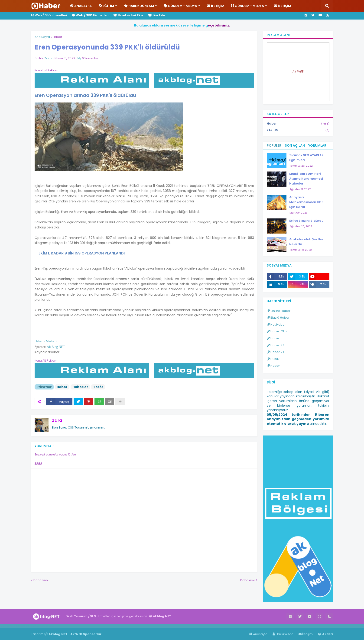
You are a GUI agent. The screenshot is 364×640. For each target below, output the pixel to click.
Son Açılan (295, 145)
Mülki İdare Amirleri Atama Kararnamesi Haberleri (306, 179)
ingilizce (48, 626)
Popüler (274, 145)
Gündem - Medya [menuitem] (180, 6)
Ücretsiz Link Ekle (128, 15)
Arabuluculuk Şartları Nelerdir (307, 242)
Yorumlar (317, 145)
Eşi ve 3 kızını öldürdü (306, 221)
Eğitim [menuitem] (106, 6)
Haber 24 (276, 345)
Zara (57, 420)
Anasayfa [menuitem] (81, 6)
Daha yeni (41, 580)
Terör (98, 387)
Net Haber (276, 325)
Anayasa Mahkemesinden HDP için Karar (306, 202)
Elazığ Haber (278, 318)
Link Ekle (157, 15)
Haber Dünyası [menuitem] (139, 6)
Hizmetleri (90, 15)
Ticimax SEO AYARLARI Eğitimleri (307, 158)
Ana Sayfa (42, 37)
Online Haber (279, 311)
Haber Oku (277, 331)
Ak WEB (298, 71)
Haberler (80, 387)
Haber (57, 37)
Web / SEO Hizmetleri (49, 15)
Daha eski (248, 580)
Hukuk (273, 359)
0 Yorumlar (90, 58)
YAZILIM (298, 130)
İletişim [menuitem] (216, 6)
